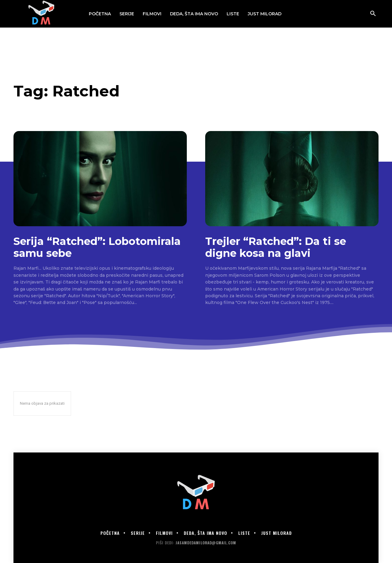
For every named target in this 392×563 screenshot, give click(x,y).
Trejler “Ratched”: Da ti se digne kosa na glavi (276, 247)
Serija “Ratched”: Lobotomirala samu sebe (97, 247)
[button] (373, 14)
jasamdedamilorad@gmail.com (206, 543)
